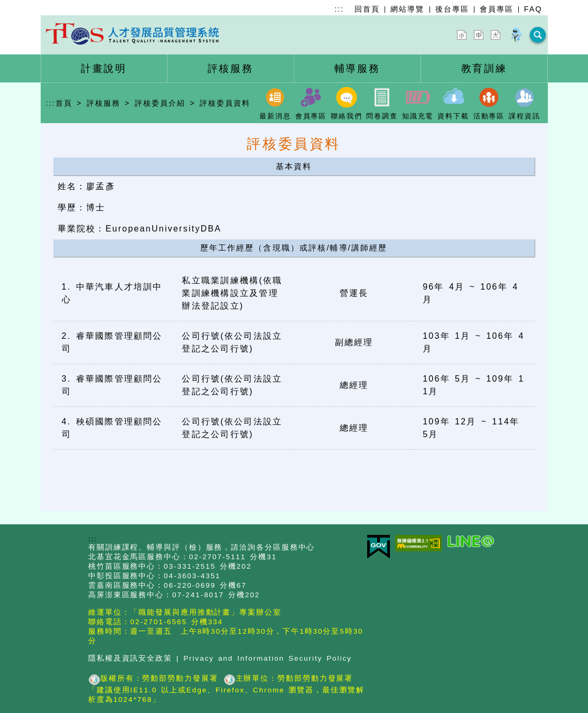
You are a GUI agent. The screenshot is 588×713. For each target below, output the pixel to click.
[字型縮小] (464, 34)
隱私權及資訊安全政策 (130, 656)
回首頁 (367, 9)
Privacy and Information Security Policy (268, 656)
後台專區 (452, 9)
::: (339, 9)
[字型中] (481, 34)
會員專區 (497, 9)
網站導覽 (407, 9)
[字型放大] (498, 34)
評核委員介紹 (160, 101)
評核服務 (104, 101)
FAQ (533, 9)
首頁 (64, 101)
